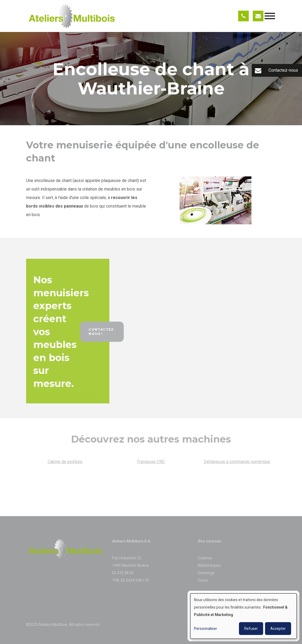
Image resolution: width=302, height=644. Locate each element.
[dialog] (243, 616)
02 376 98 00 (123, 573)
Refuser (251, 629)
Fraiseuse (147, 463)
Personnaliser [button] (206, 629)
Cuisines (205, 558)
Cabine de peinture (65, 463)
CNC (161, 463)
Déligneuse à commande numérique (237, 463)
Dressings (206, 573)
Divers (203, 580)
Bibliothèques (209, 565)
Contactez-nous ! (102, 333)
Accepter (278, 629)
